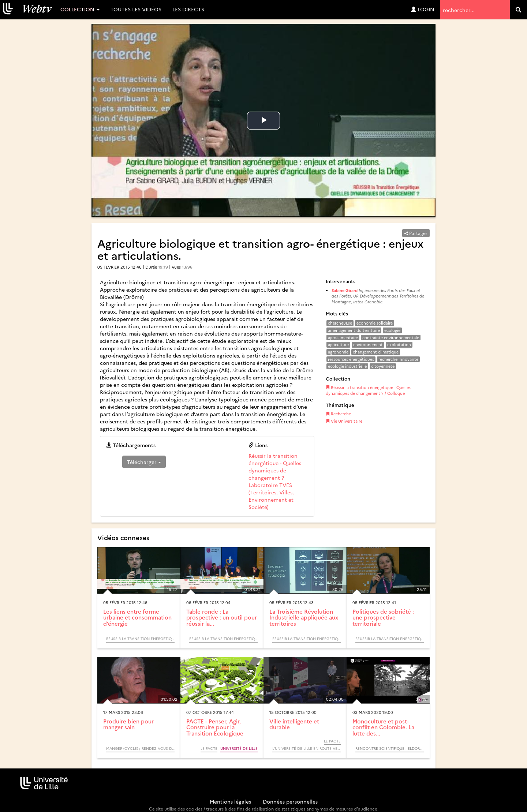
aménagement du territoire (354, 330)
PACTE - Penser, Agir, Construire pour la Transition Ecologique (215, 727)
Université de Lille (239, 748)
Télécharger (144, 462)
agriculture (338, 345)
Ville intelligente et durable (294, 724)
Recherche (338, 414)
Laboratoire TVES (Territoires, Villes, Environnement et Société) (271, 496)
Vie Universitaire (344, 421)
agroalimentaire (343, 338)
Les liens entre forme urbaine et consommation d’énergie (137, 617)
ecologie (392, 330)
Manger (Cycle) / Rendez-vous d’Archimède (140, 748)
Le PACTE (209, 748)
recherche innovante (398, 359)
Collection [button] (80, 9)
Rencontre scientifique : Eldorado (390, 748)
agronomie (338, 352)
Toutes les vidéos (136, 9)
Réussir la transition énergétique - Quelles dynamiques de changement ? (275, 467)
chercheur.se (340, 323)
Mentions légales (230, 801)
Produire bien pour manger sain (128, 724)
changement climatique (376, 352)
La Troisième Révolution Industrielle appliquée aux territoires (304, 617)
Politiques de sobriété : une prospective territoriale (383, 617)
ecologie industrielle (347, 366)
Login (423, 9)
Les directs (188, 9)
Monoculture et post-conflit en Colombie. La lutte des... (383, 727)
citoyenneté (383, 366)
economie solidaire (375, 323)
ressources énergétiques (351, 359)
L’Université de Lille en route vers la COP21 (307, 748)
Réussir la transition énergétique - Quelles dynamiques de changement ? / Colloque (368, 390)
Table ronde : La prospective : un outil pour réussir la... (222, 617)
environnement (368, 345)
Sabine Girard (345, 290)
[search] (518, 10)
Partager (416, 233)
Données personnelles (290, 801)
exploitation (399, 345)
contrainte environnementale (391, 338)
